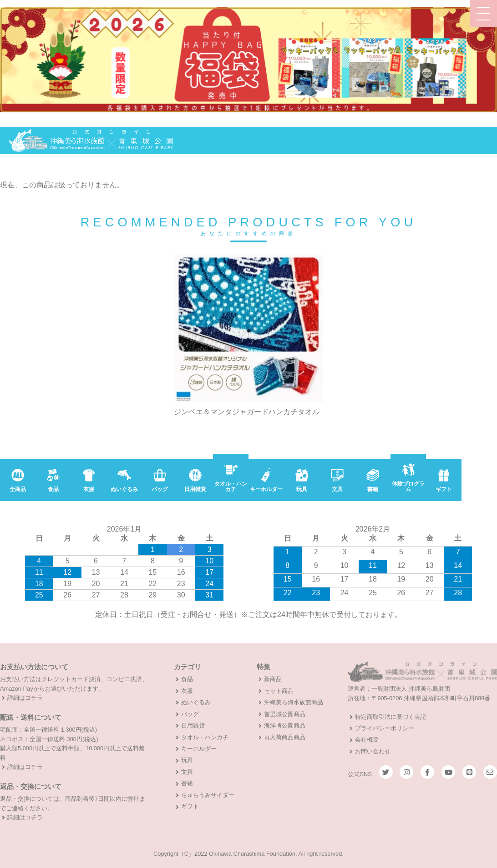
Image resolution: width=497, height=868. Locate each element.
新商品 (273, 679)
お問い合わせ (373, 751)
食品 (187, 679)
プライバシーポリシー (385, 728)
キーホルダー (199, 749)
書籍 (187, 783)
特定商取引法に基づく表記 (390, 717)
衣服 (187, 691)
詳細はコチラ (25, 698)
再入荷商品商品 (285, 737)
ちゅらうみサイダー (208, 795)
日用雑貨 (193, 725)
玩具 (187, 760)
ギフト (190, 806)
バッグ (190, 714)
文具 (187, 772)
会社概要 (367, 740)
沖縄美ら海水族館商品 (294, 702)
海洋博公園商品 (285, 725)
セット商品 (279, 691)
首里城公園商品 (285, 714)
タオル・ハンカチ (205, 737)
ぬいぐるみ (196, 702)
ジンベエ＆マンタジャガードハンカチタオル (247, 412)
